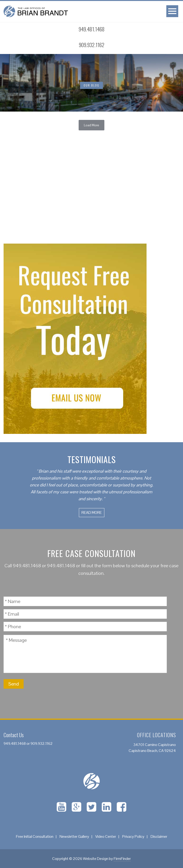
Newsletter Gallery (74, 836)
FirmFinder (122, 859)
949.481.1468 (27, 566)
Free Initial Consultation (35, 836)
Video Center (106, 836)
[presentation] (131, 684)
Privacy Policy (133, 836)
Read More (92, 512)
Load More (91, 125)
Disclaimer (159, 836)
